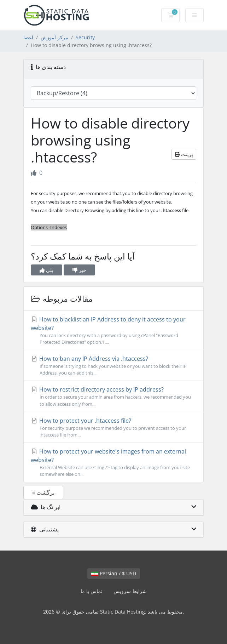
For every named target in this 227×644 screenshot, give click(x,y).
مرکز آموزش (54, 37)
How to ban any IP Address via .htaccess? (113, 366)
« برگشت (43, 492)
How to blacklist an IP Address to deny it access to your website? (113, 330)
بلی (46, 270)
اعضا (28, 37)
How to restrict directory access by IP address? (113, 396)
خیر (79, 270)
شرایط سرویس (130, 591)
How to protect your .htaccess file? (113, 428)
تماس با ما (91, 591)
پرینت (184, 154)
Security (85, 37)
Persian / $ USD (114, 573)
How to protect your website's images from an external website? (113, 463)
